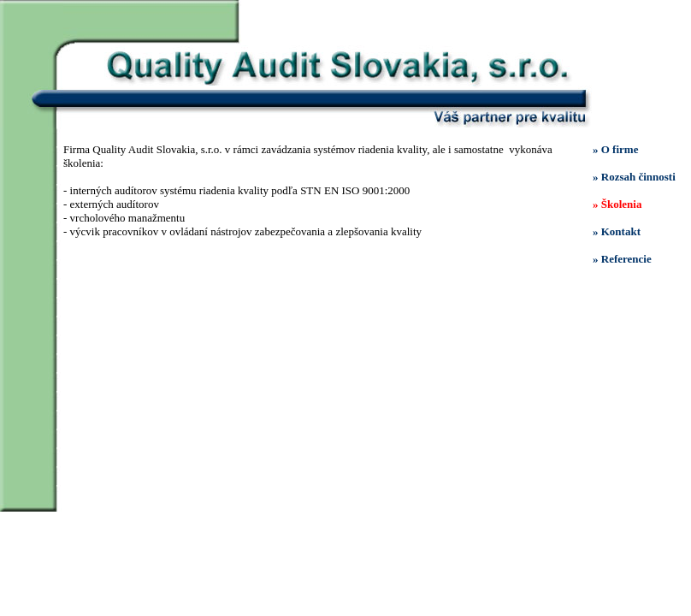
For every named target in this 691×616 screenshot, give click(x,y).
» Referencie (622, 259)
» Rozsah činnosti (634, 177)
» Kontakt (617, 231)
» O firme (615, 149)
